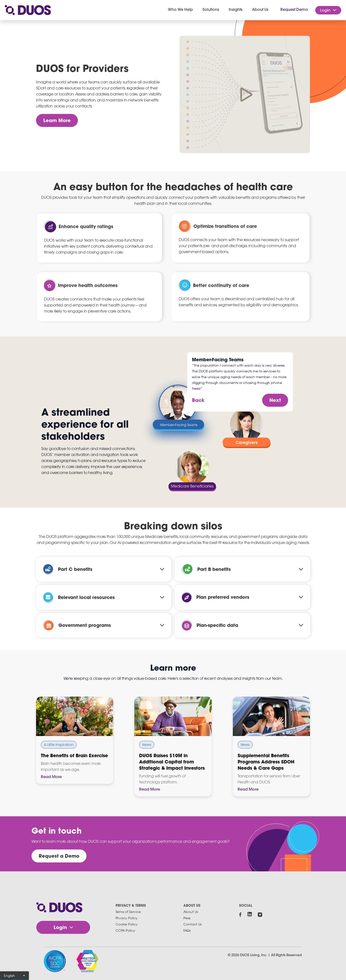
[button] (180, 10)
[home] (28, 10)
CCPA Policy (125, 930)
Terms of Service (128, 912)
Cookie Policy (127, 924)
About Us (191, 912)
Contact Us (192, 924)
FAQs (187, 930)
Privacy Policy (127, 918)
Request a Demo (59, 856)
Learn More (57, 120)
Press (187, 918)
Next (275, 400)
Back (198, 400)
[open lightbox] (245, 94)
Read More (51, 777)
